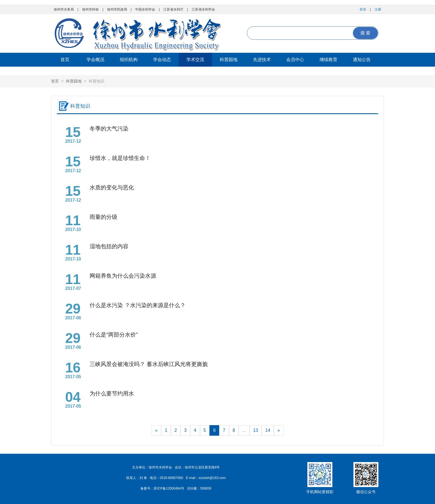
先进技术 (262, 60)
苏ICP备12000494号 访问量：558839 (182, 488)
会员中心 (295, 60)
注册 (378, 9)
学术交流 (195, 60)
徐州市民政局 (117, 9)
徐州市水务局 (64, 9)
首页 (65, 60)
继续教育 (328, 60)
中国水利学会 (145, 9)
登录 (363, 9)
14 (268, 430)
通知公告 (362, 60)
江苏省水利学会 (203, 9)
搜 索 (365, 33)
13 (256, 430)
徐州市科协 (90, 9)
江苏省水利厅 (173, 9)
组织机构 (129, 60)
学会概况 (95, 60)
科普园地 (229, 60)
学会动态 (162, 60)
